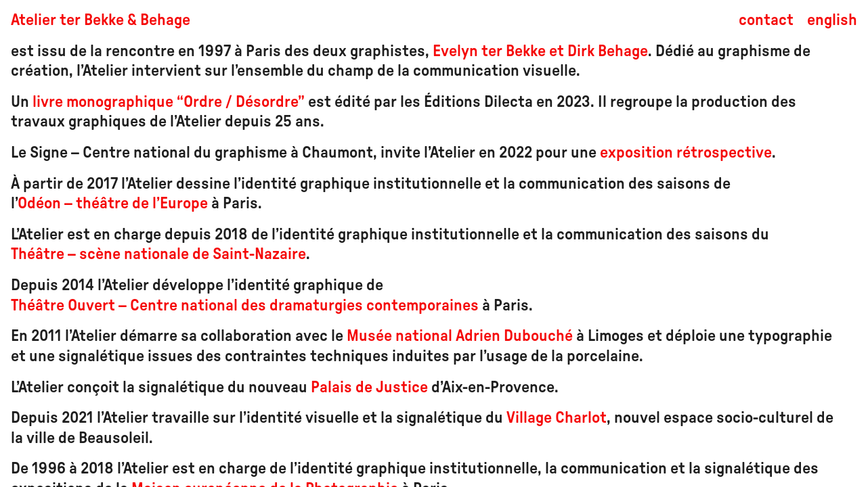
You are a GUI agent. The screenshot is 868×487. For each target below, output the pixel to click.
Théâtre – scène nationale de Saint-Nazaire (158, 254)
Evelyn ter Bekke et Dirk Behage (539, 51)
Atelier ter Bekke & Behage (101, 20)
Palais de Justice (369, 388)
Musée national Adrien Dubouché (460, 336)
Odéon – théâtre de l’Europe (113, 204)
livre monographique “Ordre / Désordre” (169, 102)
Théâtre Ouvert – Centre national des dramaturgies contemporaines (245, 306)
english (832, 20)
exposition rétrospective (686, 153)
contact (766, 20)
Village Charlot (557, 418)
